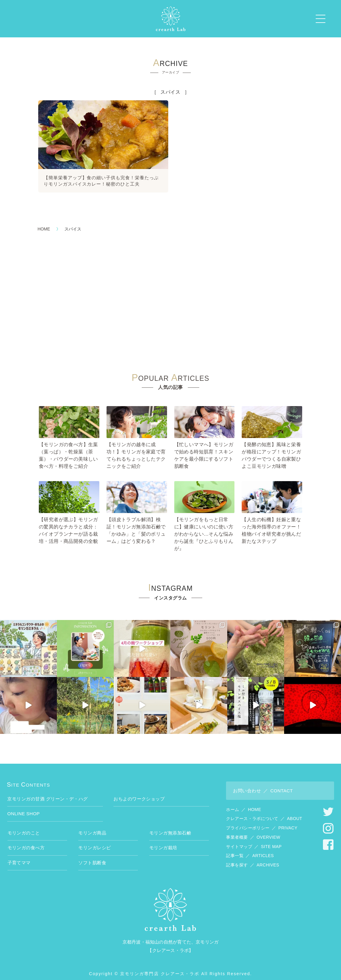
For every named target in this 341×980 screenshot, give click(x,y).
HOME (44, 224)
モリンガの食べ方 (26, 842)
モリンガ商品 (92, 827)
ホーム (243, 804)
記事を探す (253, 859)
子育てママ (19, 857)
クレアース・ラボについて (264, 813)
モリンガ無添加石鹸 (170, 827)
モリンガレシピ (95, 842)
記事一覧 (250, 850)
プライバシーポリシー (262, 822)
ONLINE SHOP (23, 808)
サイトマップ (254, 841)
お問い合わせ (263, 785)
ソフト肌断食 (92, 857)
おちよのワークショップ (139, 793)
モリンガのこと (24, 827)
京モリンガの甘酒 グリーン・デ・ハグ (48, 793)
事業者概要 (253, 832)
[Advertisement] (170, 295)
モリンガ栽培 (163, 842)
